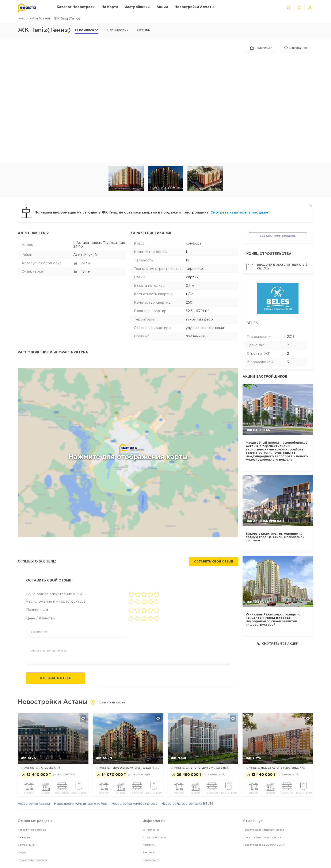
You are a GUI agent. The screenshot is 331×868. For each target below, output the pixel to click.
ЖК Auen (104, 758)
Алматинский (85, 255)
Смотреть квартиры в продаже (239, 213)
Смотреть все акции (277, 644)
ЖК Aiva (28, 758)
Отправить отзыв (56, 678)
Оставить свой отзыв (214, 562)
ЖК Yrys (253, 758)
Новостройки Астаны (34, 19)
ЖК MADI (178, 758)
